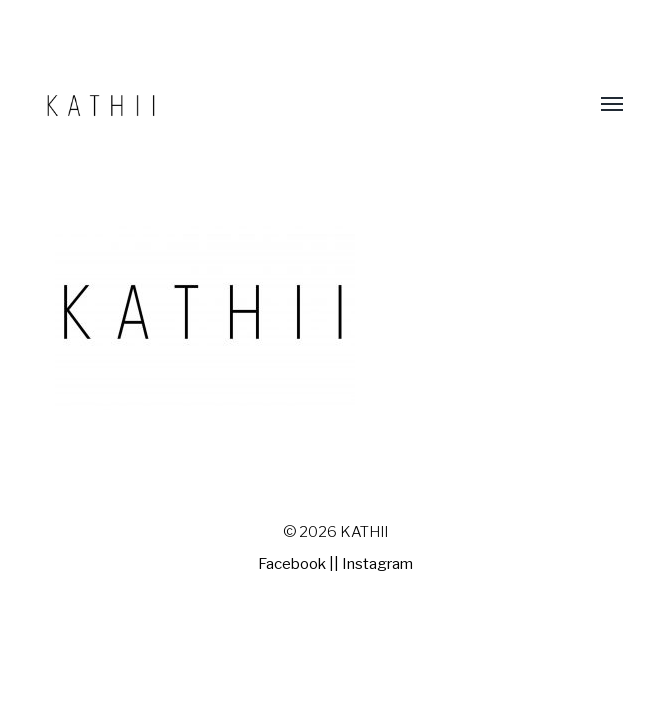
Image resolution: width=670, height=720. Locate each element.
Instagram (377, 564)
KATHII (364, 532)
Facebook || (298, 564)
